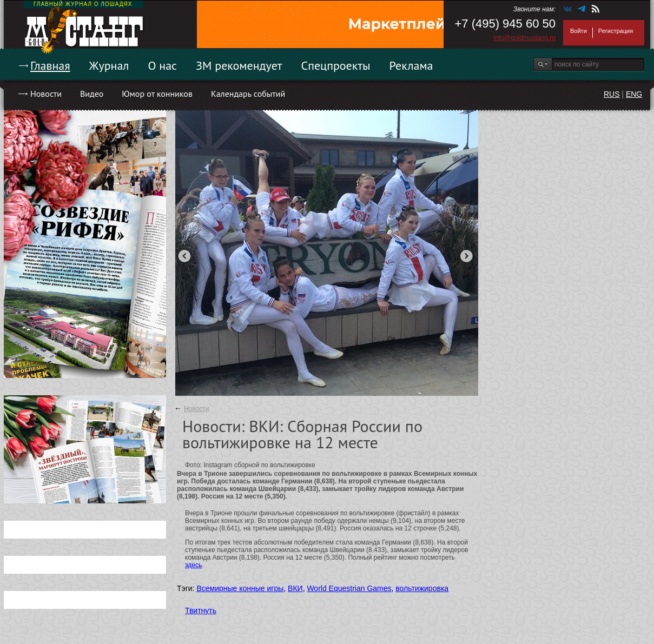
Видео (92, 94)
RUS (612, 94)
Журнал (109, 65)
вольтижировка (422, 588)
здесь (193, 565)
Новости (46, 94)
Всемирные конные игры (240, 588)
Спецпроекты (336, 65)
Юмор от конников (157, 94)
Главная (50, 65)
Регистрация (616, 31)
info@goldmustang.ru (525, 38)
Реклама (411, 65)
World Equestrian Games (349, 588)
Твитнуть (201, 610)
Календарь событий (248, 94)
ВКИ (295, 588)
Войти (579, 31)
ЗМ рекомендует (239, 65)
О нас (162, 65)
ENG (634, 94)
